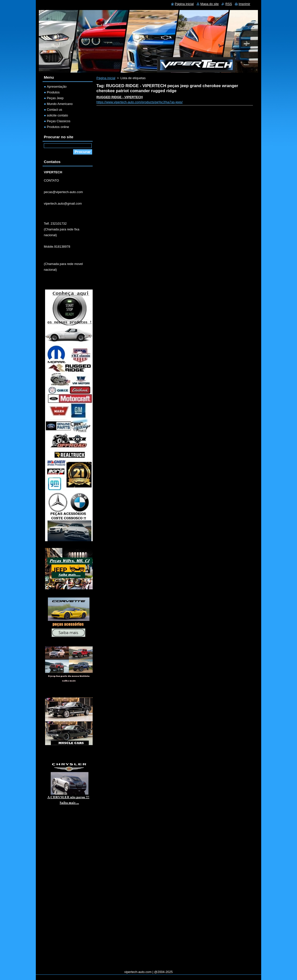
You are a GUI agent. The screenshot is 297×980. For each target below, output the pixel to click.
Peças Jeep (55, 98)
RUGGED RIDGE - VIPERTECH (120, 97)
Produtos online (58, 127)
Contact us (54, 110)
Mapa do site (209, 4)
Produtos (53, 92)
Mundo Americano (60, 104)
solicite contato (57, 115)
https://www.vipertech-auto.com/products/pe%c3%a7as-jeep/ (139, 102)
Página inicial (106, 78)
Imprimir (244, 4)
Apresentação (57, 87)
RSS (229, 4)
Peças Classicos (59, 121)
